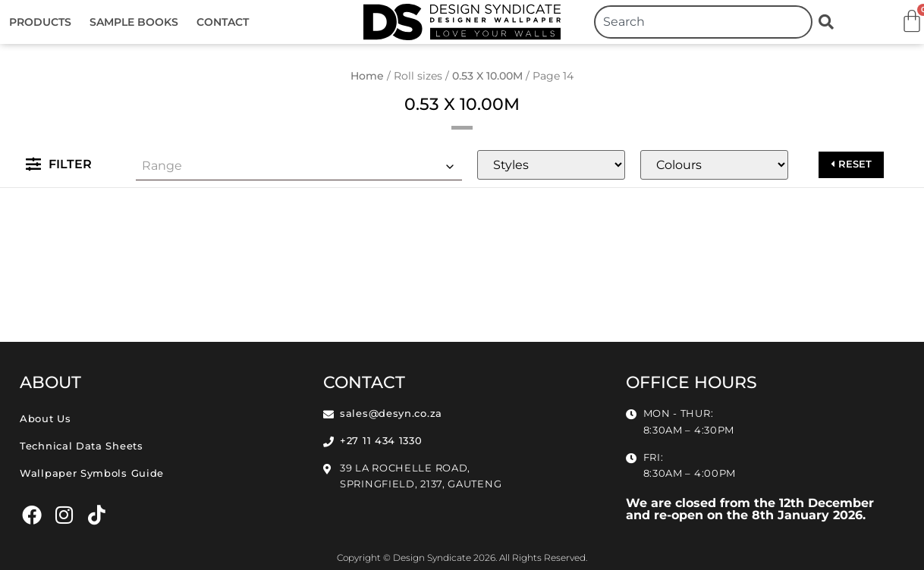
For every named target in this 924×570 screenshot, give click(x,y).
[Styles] (551, 165)
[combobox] (703, 22)
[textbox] (299, 166)
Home (367, 76)
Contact (223, 22)
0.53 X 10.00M (487, 76)
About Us (46, 419)
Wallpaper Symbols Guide (92, 473)
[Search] (829, 22)
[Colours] (714, 165)
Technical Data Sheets (82, 446)
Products (40, 22)
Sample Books (134, 22)
